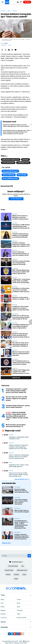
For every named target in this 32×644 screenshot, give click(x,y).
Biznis (19, 603)
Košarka (16, 574)
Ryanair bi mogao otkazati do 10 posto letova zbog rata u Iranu (22, 491)
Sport (18, 607)
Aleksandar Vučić (22, 570)
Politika (15, 214)
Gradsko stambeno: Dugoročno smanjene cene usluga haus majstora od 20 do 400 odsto (21, 244)
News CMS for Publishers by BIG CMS (16, 643)
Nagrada (25, 160)
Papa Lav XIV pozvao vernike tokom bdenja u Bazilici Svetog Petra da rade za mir (18, 475)
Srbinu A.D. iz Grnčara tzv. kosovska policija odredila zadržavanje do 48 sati (21, 317)
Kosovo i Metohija (9, 175)
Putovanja (20, 610)
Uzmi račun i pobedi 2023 (11, 160)
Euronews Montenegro (10, 171)
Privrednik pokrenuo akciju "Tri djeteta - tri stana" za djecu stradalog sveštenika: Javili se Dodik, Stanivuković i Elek (21, 524)
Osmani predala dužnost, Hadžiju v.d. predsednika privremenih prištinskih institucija (20, 235)
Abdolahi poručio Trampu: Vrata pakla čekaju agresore (19, 466)
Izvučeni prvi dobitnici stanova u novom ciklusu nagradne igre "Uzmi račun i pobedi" (16, 125)
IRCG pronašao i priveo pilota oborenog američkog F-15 (16, 426)
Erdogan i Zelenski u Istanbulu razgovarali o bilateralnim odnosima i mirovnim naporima (22, 537)
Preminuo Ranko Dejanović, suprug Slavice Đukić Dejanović (18, 406)
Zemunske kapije (23, 163)
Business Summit (22, 618)
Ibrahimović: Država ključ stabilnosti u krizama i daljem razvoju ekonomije (21, 308)
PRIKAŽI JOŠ (7, 543)
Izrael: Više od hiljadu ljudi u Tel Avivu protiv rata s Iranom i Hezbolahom (21, 502)
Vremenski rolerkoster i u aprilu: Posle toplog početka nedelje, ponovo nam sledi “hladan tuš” (17, 391)
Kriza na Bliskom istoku (10, 178)
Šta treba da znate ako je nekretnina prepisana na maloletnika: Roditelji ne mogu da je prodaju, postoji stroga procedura (21, 344)
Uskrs (24, 574)
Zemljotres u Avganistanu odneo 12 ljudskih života (19, 438)
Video (19, 614)
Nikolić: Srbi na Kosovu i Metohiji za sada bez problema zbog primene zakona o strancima (20, 217)
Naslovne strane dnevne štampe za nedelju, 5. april (21, 298)
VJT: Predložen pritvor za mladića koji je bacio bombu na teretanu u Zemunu (21, 363)
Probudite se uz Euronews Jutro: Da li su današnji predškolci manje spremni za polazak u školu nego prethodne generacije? (21, 290)
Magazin (3, 610)
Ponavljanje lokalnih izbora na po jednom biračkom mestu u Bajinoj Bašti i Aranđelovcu (21, 326)
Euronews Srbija (13, 566)
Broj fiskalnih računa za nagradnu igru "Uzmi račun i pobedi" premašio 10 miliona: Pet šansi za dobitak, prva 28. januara (16, 132)
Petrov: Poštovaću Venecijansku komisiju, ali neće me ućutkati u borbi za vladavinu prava (21, 254)
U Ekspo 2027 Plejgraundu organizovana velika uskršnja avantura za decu (21, 372)
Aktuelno (15, 11)
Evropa (11, 471)
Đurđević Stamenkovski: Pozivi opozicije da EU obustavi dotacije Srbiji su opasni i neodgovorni (21, 335)
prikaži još (16, 378)
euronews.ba (9, 483)
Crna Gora (4, 618)
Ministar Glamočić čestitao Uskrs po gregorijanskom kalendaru (21, 354)
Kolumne (3, 614)
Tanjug (6, 43)
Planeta (11, 435)
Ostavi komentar (16, 199)
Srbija (9, 11)
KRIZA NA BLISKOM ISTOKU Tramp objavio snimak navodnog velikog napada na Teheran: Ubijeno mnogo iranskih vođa (17, 416)
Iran (23, 566)
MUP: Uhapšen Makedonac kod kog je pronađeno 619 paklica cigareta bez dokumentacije (21, 272)
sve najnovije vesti (22, 479)
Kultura (3, 607)
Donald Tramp (9, 570)
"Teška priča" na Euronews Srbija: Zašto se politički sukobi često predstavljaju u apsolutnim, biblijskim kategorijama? (21, 281)
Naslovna (3, 11)
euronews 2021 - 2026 (16, 641)
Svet (2, 603)
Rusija (16, 579)
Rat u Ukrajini (22, 175)
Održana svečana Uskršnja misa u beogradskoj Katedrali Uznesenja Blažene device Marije (21, 263)
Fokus (11, 463)
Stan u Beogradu (8, 163)
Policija (8, 574)
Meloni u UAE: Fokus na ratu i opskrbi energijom (22, 511)
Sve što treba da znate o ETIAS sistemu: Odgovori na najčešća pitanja (16, 399)
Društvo (15, 241)
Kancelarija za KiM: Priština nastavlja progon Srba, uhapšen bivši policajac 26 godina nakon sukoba (21, 226)
